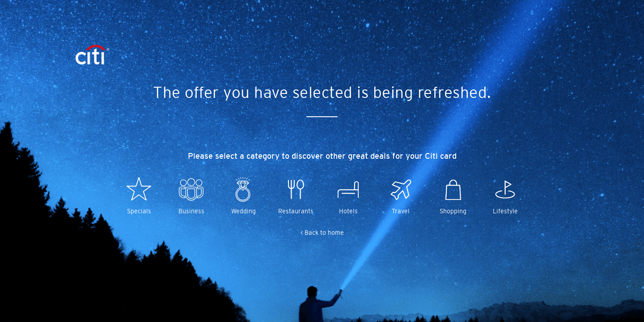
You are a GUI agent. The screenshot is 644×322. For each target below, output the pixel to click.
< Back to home (322, 233)
